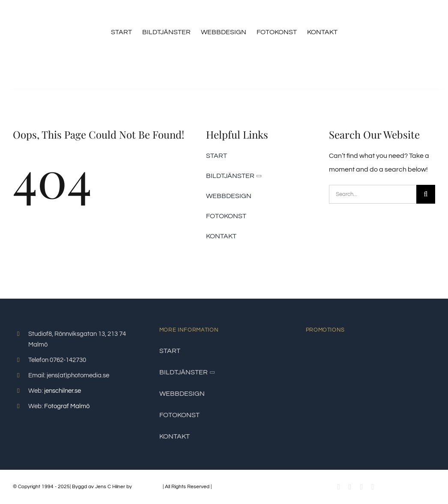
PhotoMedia (147, 487)
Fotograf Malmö (67, 406)
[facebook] (339, 487)
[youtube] (350, 487)
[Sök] (426, 194)
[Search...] (373, 194)
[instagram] (362, 487)
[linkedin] (373, 487)
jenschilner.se (63, 391)
